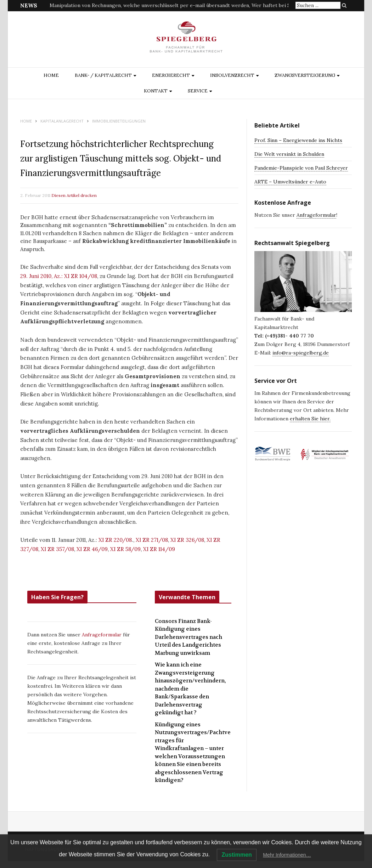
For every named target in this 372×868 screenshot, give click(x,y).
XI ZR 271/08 (152, 540)
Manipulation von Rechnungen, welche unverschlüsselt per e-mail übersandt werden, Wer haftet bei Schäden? (179, 5)
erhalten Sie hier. (310, 419)
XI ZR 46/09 (92, 549)
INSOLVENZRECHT (232, 75)
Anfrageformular (102, 635)
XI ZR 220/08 (115, 540)
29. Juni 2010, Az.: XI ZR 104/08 (59, 276)
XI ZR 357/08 (57, 549)
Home (51, 75)
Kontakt (156, 91)
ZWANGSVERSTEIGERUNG (305, 75)
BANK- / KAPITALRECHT (103, 75)
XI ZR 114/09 (159, 549)
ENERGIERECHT (171, 75)
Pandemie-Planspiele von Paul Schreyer (301, 168)
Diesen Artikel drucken (74, 195)
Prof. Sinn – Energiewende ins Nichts (298, 140)
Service (198, 91)
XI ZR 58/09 (125, 549)
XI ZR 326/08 (187, 540)
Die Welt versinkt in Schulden (289, 154)
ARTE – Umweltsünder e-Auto (290, 182)
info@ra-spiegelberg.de (301, 353)
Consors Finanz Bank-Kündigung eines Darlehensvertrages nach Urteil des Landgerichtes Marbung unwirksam (188, 637)
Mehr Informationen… (287, 855)
